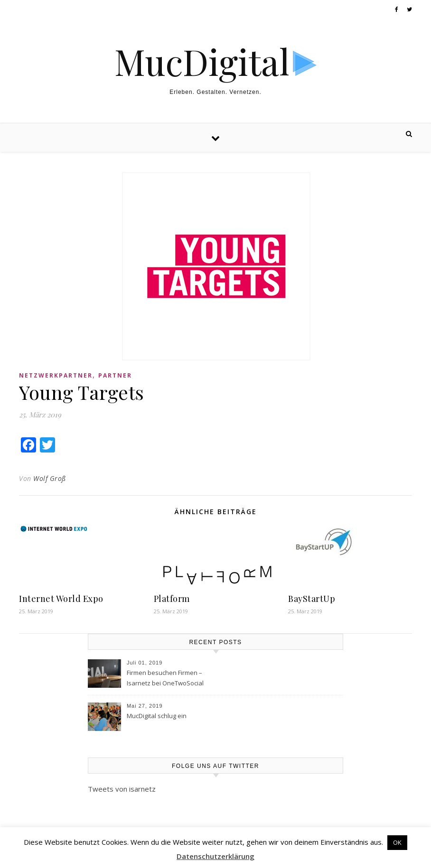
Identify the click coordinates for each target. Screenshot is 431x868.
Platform (172, 599)
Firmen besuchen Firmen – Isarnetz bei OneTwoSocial (165, 678)
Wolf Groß (50, 478)
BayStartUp (312, 599)
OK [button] (397, 842)
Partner (115, 375)
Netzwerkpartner (56, 375)
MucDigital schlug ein (157, 716)
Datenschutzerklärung (215, 856)
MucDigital (202, 61)
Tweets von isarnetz (122, 789)
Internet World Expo (61, 599)
